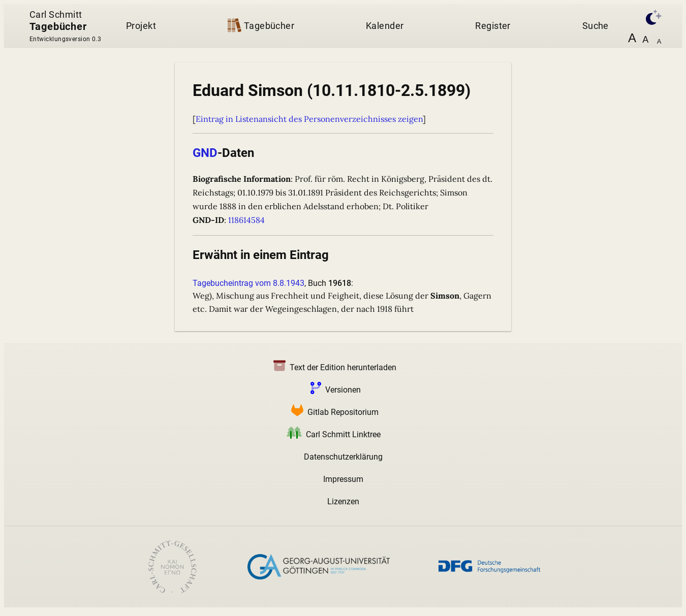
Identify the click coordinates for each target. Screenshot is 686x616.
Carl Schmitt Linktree (332, 434)
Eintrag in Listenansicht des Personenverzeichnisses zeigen (309, 119)
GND (205, 153)
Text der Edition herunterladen (333, 367)
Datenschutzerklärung (343, 457)
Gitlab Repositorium (333, 412)
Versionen (334, 390)
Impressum (343, 479)
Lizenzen (343, 501)
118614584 (246, 220)
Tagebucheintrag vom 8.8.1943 (248, 283)
